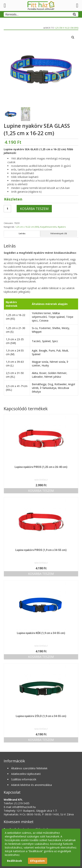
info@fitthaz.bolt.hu (24, 807)
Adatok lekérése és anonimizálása (31, 785)
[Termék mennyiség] (7, 209)
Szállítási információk (24, 779)
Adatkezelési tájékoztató (26, 774)
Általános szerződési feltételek (29, 768)
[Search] (74, 14)
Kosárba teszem (34, 209)
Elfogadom (37, 861)
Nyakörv (62, 227)
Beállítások (15, 861)
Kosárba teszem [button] (41, 491)
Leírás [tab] (22, 233)
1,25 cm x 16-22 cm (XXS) (66, 28)
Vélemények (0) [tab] (59, 233)
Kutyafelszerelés (48, 227)
